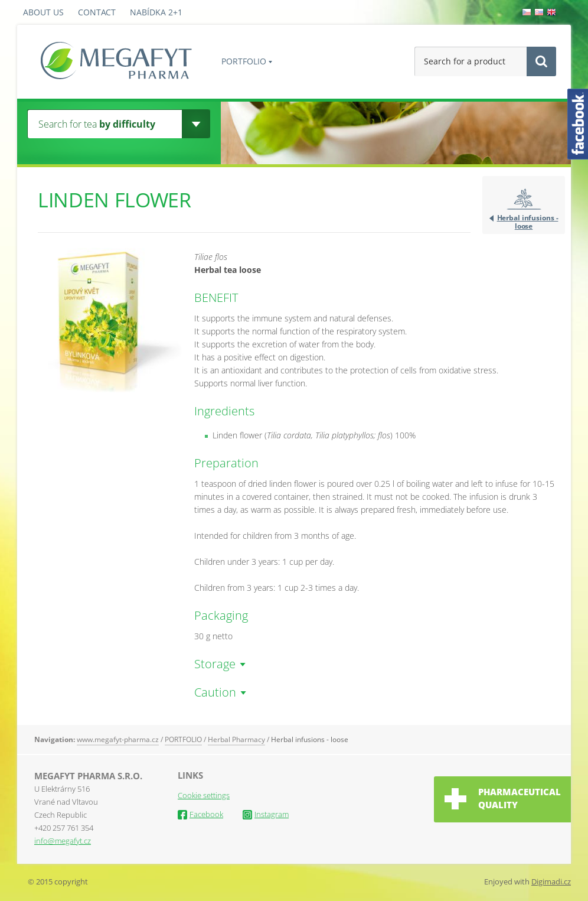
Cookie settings (204, 795)
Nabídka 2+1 (156, 12)
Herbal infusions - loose (528, 222)
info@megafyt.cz (63, 841)
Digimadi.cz (551, 882)
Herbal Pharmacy (236, 739)
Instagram (266, 814)
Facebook (200, 814)
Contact (97, 12)
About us (43, 12)
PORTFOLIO (244, 61)
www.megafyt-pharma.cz (118, 739)
